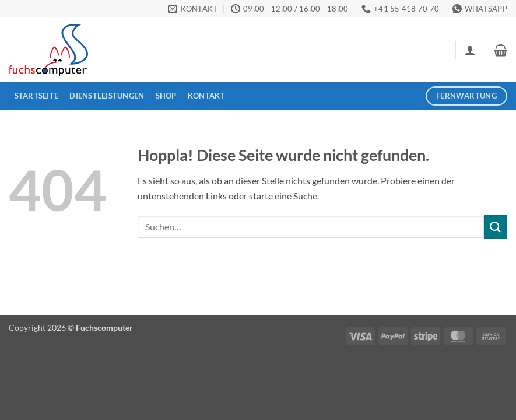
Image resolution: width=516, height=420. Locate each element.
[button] (470, 50)
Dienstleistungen (107, 96)
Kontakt (206, 96)
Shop (166, 96)
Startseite (37, 96)
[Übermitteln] (496, 227)
